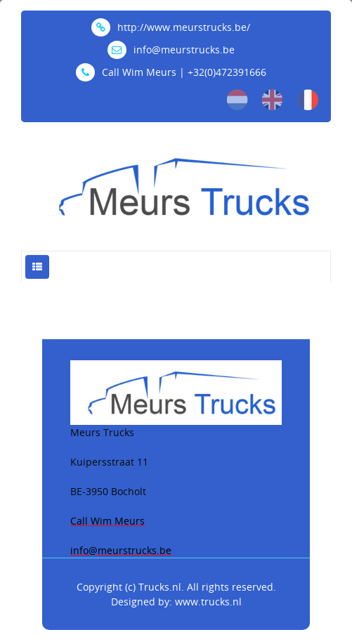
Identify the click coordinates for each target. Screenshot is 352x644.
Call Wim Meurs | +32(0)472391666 (171, 72)
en (273, 100)
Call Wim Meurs (107, 521)
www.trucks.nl (208, 602)
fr (308, 100)
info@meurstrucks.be (171, 50)
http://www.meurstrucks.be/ (171, 27)
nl (237, 100)
